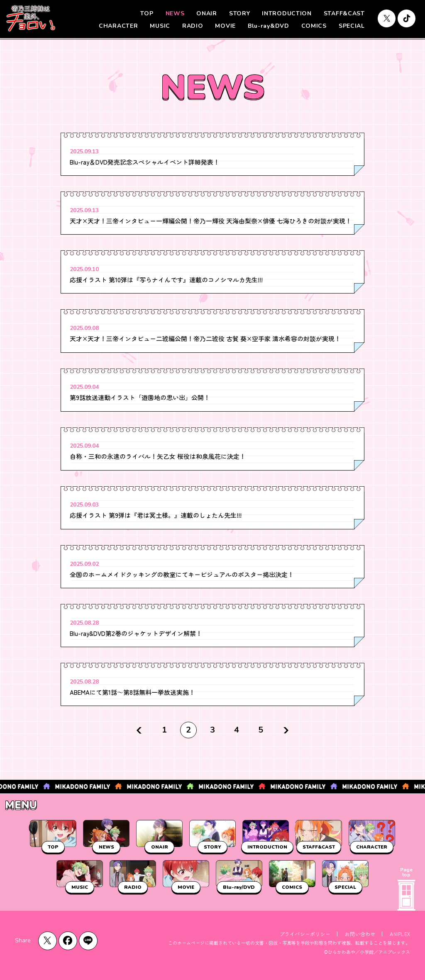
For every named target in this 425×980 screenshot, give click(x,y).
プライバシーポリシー (305, 934)
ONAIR (207, 13)
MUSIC (160, 26)
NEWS (175, 13)
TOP (147, 13)
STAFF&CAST (344, 13)
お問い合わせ (360, 934)
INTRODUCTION (287, 13)
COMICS (314, 26)
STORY (240, 13)
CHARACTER (118, 26)
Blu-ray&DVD (269, 26)
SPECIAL (352, 26)
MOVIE (225, 26)
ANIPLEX (400, 934)
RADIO (193, 26)
